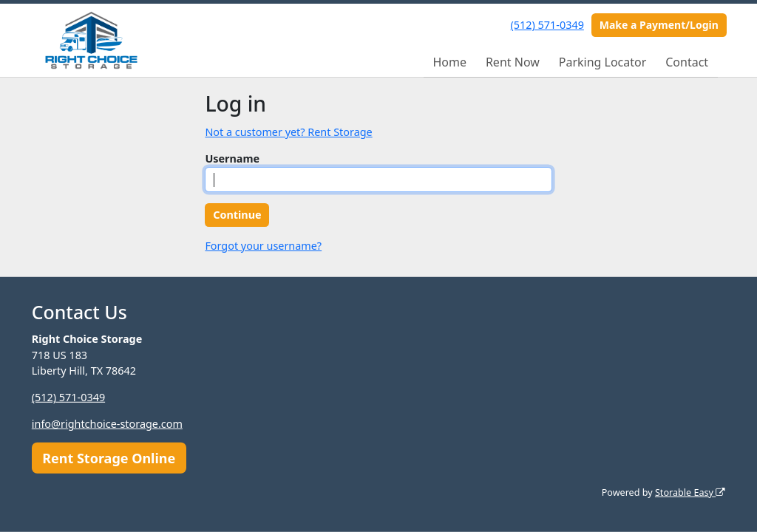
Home (449, 62)
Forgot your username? (263, 246)
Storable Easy (690, 492)
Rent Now (513, 62)
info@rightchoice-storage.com (107, 424)
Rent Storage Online (109, 457)
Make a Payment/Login (659, 25)
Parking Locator (603, 62)
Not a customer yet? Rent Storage (288, 132)
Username (232, 158)
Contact (687, 62)
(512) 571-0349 (547, 25)
